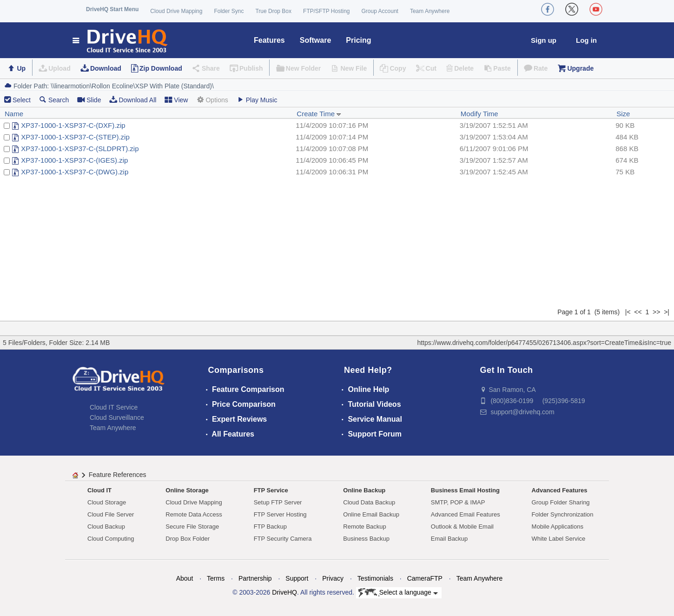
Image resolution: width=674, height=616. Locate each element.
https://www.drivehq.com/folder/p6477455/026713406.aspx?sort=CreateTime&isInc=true (544, 343)
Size (623, 114)
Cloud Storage (107, 502)
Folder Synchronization (563, 514)
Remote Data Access (194, 514)
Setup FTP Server (278, 502)
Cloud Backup (106, 527)
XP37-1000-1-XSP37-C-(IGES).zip (74, 160)
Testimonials (375, 578)
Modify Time (479, 114)
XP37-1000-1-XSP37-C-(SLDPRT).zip (80, 149)
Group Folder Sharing (561, 502)
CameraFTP (425, 578)
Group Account (380, 11)
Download (106, 68)
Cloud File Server (111, 514)
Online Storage (187, 490)
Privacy (333, 578)
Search (54, 100)
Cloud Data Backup (369, 502)
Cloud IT (99, 490)
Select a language (398, 593)
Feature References (118, 475)
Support (297, 578)
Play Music (257, 100)
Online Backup (364, 490)
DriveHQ (284, 592)
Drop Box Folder (188, 539)
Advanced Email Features (466, 514)
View (176, 100)
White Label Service (559, 539)
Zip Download (161, 68)
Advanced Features (560, 490)
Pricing (358, 40)
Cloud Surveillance (117, 417)
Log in (586, 40)
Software (316, 40)
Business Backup (366, 539)
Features (269, 40)
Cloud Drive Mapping (176, 11)
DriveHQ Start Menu (112, 9)
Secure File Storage (192, 527)
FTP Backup (270, 527)
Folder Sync (229, 11)
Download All (133, 100)
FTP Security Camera (283, 539)
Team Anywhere (430, 11)
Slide (89, 100)
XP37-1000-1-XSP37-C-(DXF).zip (73, 125)
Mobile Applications (558, 527)
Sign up (544, 40)
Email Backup (449, 539)
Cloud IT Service (114, 407)
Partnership (255, 578)
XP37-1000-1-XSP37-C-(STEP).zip (75, 137)
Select (22, 100)
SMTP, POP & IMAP (458, 502)
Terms (216, 578)
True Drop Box (273, 11)
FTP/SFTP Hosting (326, 11)
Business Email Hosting (465, 490)
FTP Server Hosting (280, 514)
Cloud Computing (111, 539)
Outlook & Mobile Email (462, 527)
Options (212, 100)
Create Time (319, 114)
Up (21, 68)
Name (14, 114)
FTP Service (271, 490)
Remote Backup (365, 527)
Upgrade (580, 68)
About (185, 578)
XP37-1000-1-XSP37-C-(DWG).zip (75, 172)
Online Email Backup (371, 514)
